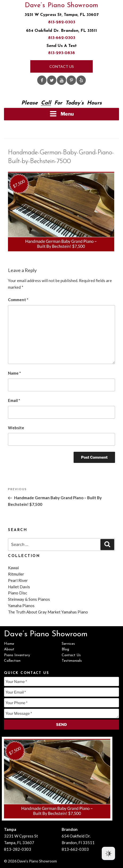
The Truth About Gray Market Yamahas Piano (48, 612)
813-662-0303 (62, 38)
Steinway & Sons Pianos (29, 599)
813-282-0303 (62, 22)
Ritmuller (16, 574)
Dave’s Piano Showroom (61, 5)
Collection (12, 661)
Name (14, 373)
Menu (62, 114)
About (9, 649)
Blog (65, 649)
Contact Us (62, 66)
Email (14, 400)
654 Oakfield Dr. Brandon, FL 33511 (61, 31)
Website (16, 428)
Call (46, 103)
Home (9, 644)
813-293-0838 (61, 53)
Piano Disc (18, 593)
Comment (18, 300)
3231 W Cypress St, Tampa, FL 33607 (62, 15)
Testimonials (72, 661)
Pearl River (18, 580)
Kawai (13, 568)
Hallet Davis (19, 587)
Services (68, 644)
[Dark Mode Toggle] (108, 853)
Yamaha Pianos (21, 606)
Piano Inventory (17, 655)
